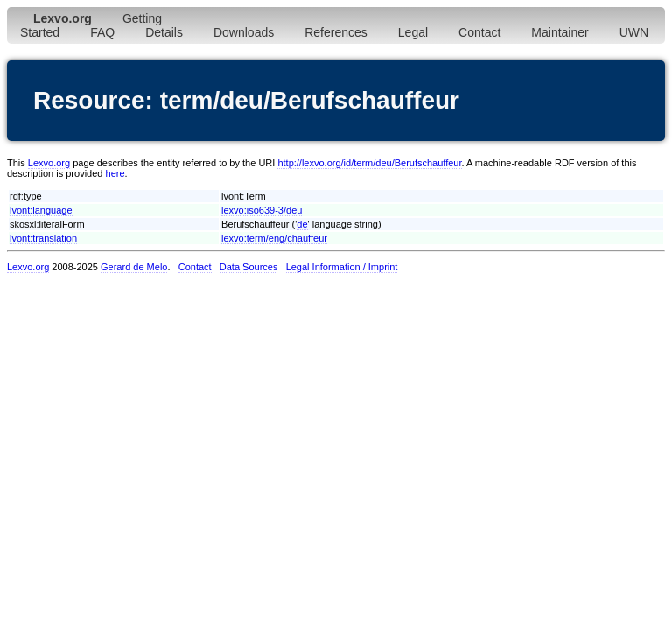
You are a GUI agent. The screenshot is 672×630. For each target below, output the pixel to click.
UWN (634, 32)
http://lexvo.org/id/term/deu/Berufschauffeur (369, 163)
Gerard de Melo (134, 267)
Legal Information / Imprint (342, 267)
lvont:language (41, 210)
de (302, 224)
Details (164, 32)
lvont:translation (43, 238)
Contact (479, 32)
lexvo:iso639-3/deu (262, 210)
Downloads (244, 32)
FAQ (102, 32)
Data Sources (249, 267)
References (336, 32)
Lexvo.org (49, 163)
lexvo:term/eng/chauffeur (274, 238)
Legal (413, 32)
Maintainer (560, 32)
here (115, 173)
